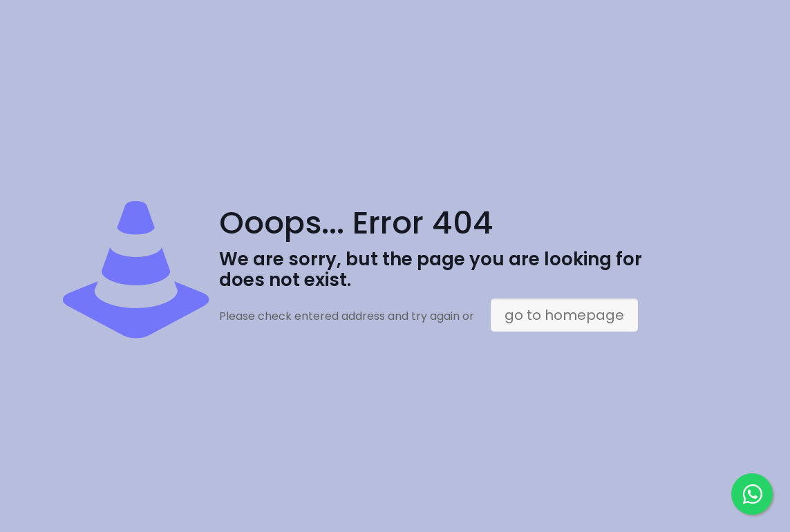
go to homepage (564, 315)
